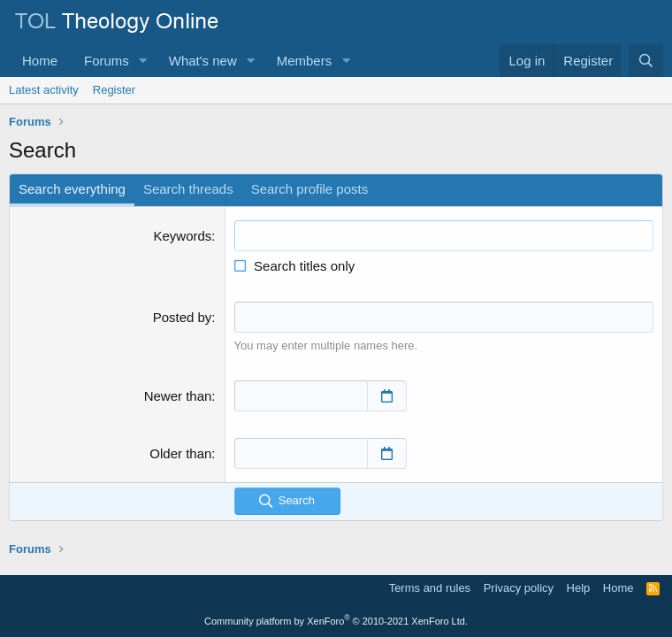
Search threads (188, 189)
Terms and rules (430, 588)
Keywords (183, 236)
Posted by (183, 317)
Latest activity (44, 90)
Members (305, 61)
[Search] (646, 61)
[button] (143, 61)
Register (114, 90)
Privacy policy (519, 588)
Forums (107, 61)
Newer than (178, 396)
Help (579, 588)
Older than (180, 453)
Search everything (72, 189)
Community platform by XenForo (336, 621)
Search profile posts (310, 189)
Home (40, 61)
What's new (203, 61)
